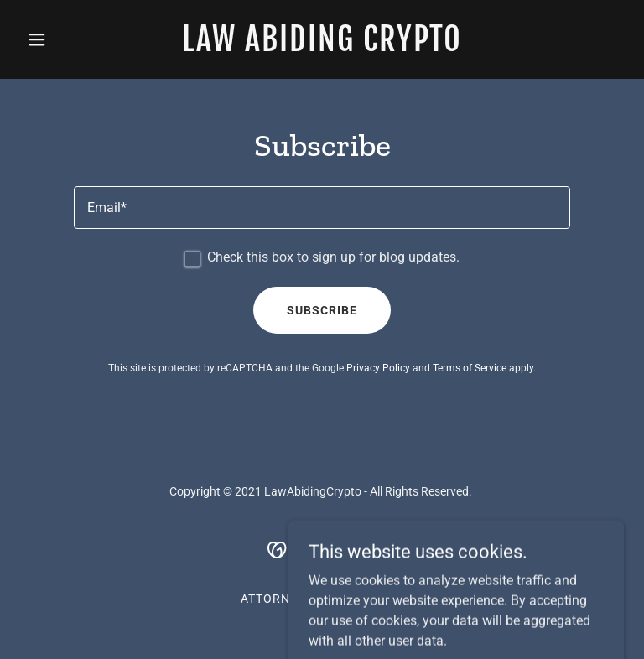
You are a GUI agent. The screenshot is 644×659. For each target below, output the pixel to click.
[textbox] (322, 208)
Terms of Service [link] (470, 368)
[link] (322, 47)
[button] (65, 39)
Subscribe (322, 310)
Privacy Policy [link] (378, 368)
